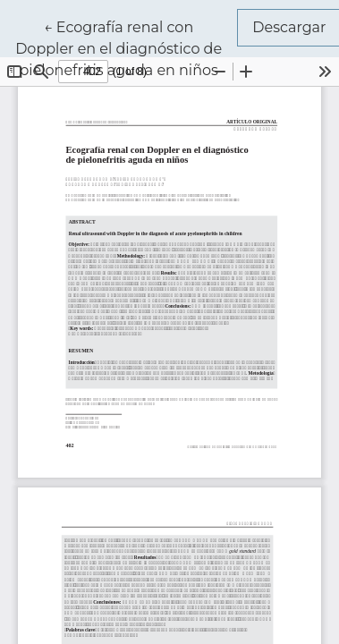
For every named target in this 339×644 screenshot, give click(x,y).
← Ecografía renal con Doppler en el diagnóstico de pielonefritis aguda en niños (126, 47)
